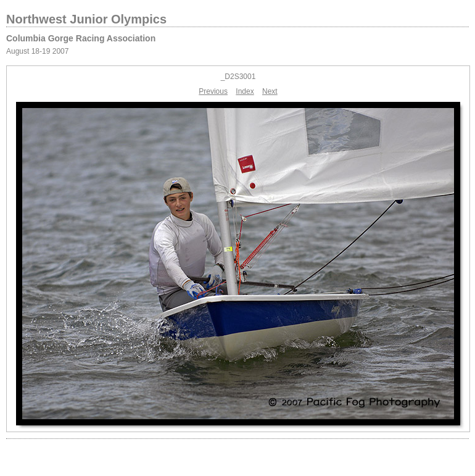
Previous (213, 91)
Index (245, 91)
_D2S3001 (238, 77)
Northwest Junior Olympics (86, 19)
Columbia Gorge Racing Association (81, 38)
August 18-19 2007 (37, 51)
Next (270, 91)
